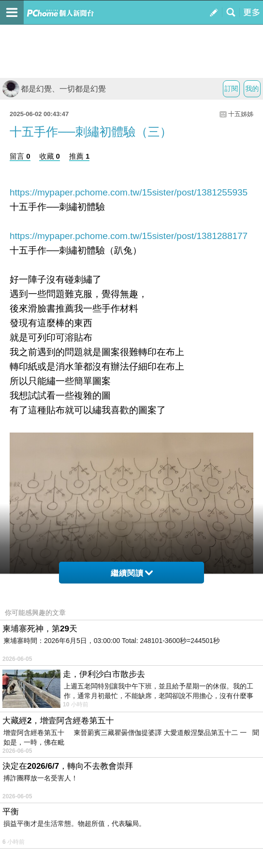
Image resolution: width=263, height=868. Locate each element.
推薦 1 (80, 156)
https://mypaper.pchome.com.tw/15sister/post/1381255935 (129, 192)
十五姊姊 (241, 114)
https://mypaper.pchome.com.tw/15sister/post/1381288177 (129, 236)
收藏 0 (50, 156)
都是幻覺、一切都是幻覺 (54, 89)
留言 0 (20, 156)
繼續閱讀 (132, 573)
